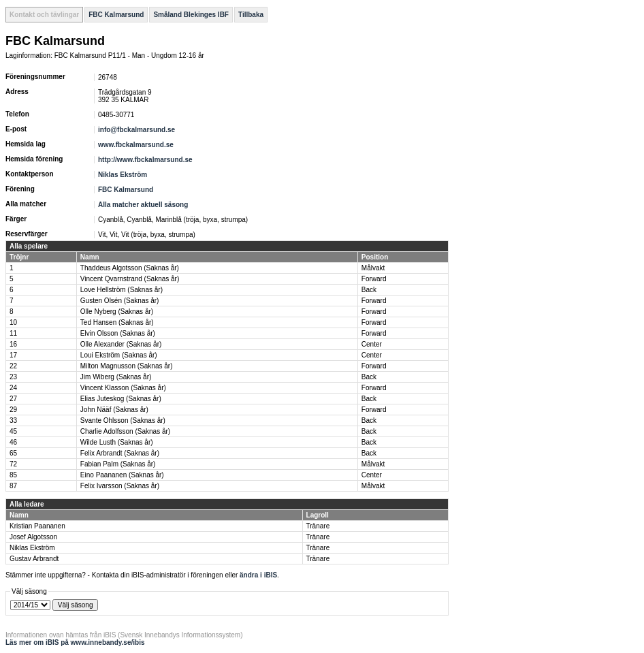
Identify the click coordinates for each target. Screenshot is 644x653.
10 (13, 322)
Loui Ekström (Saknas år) (119, 355)
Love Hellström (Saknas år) (122, 290)
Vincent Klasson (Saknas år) (123, 388)
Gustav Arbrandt (34, 559)
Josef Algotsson (33, 537)
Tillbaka (251, 15)
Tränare (318, 526)
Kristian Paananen (37, 526)
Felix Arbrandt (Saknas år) (120, 453)
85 (13, 475)
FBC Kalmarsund (116, 15)
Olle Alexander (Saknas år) (121, 344)
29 (13, 410)
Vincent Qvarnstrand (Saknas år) (130, 279)
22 (13, 366)
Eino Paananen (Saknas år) (122, 475)
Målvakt (373, 268)
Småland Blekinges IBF (191, 15)
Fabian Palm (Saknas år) (118, 464)
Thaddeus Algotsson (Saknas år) (130, 268)
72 (13, 464)
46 (13, 442)
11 (13, 333)
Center (372, 344)
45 (13, 431)
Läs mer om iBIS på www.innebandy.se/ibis (75, 642)
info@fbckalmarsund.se (136, 130)
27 (13, 399)
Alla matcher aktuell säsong (143, 205)
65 (13, 453)
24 (13, 388)
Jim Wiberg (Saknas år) (116, 377)
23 (13, 377)
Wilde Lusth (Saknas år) (117, 442)
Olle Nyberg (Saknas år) (117, 312)
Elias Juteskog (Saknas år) (121, 399)
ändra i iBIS (258, 575)
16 (13, 344)
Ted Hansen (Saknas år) (117, 322)
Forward (374, 279)
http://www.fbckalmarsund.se (145, 160)
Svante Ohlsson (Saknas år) (123, 420)
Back (369, 290)
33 (13, 420)
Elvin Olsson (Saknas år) (118, 333)
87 (13, 486)
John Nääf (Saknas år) (114, 410)
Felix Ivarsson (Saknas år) (120, 486)
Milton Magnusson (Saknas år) (127, 366)
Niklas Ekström (123, 175)
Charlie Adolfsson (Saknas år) (125, 431)
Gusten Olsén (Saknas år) (120, 301)
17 (13, 355)
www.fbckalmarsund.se (136, 145)
